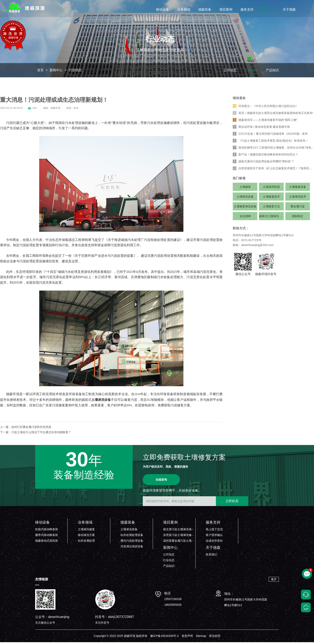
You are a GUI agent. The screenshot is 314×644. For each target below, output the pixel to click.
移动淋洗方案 (86, 537)
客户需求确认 (214, 537)
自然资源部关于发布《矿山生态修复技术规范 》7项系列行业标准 (273, 170)
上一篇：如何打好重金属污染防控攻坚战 (26, 429)
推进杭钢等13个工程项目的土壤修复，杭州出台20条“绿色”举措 (273, 149)
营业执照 (215, 638)
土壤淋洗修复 (86, 531)
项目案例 (226, 9)
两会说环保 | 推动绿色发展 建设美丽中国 (261, 128)
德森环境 (55, 110)
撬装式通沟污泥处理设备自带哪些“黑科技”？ (264, 163)
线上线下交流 (214, 531)
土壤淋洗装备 (129, 531)
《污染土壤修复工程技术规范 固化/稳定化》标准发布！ (271, 142)
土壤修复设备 (298, 188)
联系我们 (211, 556)
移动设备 (162, 9)
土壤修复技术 (271, 198)
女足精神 (245, 218)
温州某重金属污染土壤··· (179, 542)
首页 (40, 72)
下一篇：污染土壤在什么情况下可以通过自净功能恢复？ (36, 434)
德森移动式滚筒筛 (47, 542)
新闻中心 (268, 9)
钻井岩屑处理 (86, 542)
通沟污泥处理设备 (132, 542)
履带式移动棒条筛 (47, 537)
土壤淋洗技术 (298, 198)
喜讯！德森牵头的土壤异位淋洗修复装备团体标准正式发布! (273, 115)
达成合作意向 (214, 542)
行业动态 (75, 72)
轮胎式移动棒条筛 (47, 531)
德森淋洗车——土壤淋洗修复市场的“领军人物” (265, 121)
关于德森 (289, 9)
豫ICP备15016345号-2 (165, 638)
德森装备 (205, 9)
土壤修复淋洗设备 (245, 208)
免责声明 (187, 638)
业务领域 (184, 9)
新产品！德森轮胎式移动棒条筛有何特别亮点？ (265, 156)
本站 (76, 110)
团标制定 (298, 218)
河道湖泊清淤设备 (132, 548)
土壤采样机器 (271, 188)
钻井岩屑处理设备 (132, 537)
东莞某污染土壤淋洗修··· (179, 537)
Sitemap (201, 638)
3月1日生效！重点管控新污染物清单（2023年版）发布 (270, 135)
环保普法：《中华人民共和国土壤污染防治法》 (265, 108)
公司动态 (230, 72)
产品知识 (272, 72)
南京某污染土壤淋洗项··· (179, 531)
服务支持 (247, 9)
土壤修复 (245, 188)
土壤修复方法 (271, 208)
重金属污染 (298, 208)
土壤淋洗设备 (245, 198)
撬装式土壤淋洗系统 (271, 218)
